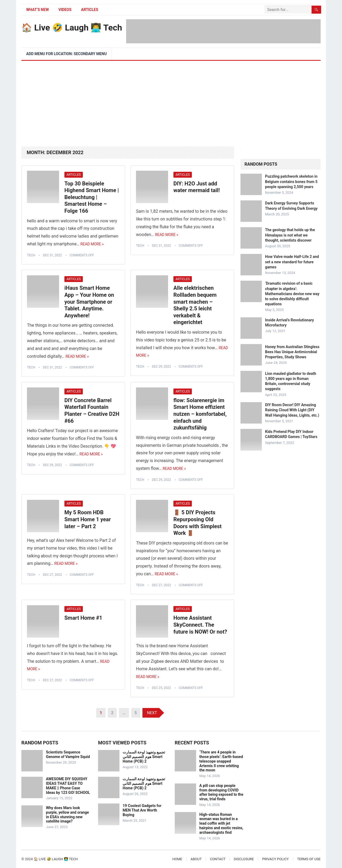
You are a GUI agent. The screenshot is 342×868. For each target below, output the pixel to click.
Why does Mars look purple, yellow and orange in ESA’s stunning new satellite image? (67, 814)
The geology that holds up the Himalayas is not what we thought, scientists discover (290, 235)
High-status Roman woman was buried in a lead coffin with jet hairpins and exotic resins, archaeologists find (221, 823)
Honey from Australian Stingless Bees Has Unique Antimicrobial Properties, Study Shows (292, 352)
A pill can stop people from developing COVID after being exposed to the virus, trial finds (221, 792)
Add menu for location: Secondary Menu (66, 54)
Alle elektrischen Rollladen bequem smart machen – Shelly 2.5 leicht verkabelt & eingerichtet (195, 305)
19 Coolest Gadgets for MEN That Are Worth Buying (142, 810)
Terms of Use (309, 859)
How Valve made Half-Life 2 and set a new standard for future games (292, 262)
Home (177, 859)
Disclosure (244, 859)
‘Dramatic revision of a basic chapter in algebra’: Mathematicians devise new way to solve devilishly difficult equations (292, 294)
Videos (65, 10)
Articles (90, 10)
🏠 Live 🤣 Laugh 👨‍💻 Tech (72, 28)
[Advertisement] (171, 101)
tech (31, 255)
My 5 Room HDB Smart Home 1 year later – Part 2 (88, 519)
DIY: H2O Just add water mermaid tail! (197, 187)
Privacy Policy (275, 859)
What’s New (38, 10)
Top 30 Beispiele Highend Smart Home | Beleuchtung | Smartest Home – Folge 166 (92, 197)
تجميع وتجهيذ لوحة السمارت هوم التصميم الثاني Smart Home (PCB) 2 (144, 757)
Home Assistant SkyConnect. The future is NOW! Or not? (200, 625)
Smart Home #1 (83, 618)
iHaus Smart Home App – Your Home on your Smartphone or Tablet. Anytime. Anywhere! (89, 302)
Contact (218, 859)
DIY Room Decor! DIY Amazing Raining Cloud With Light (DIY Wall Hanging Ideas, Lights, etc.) (292, 410)
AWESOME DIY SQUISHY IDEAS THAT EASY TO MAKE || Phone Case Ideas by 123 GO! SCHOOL (68, 786)
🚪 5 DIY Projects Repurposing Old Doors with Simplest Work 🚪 (197, 523)
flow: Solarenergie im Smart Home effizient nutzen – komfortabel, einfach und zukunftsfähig (200, 414)
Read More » (92, 244)
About (196, 859)
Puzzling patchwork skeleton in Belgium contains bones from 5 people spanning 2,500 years (291, 181)
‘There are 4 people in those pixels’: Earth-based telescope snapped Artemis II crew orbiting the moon (221, 761)
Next (152, 713)
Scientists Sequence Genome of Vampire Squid (68, 754)
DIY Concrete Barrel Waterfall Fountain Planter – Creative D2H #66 (92, 411)
